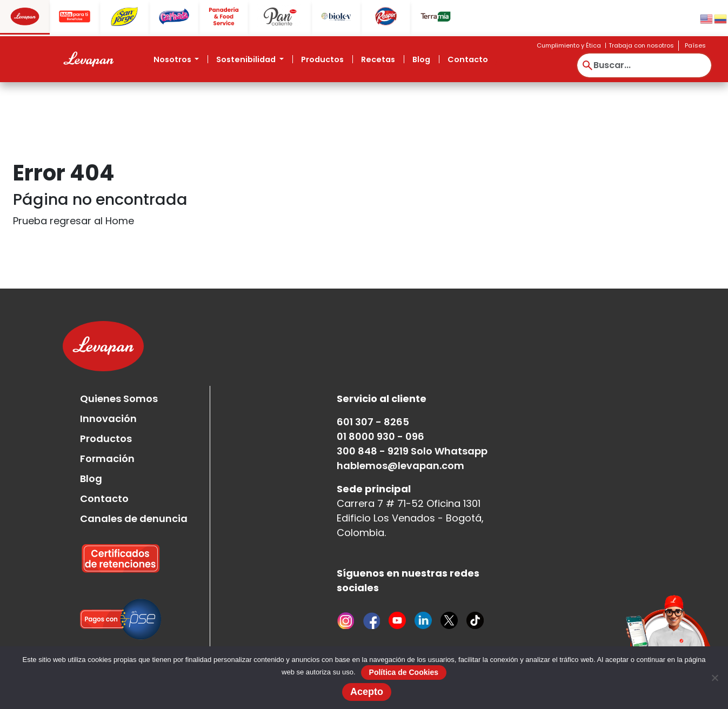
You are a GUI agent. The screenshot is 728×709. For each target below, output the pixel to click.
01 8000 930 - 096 (380, 436)
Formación (107, 459)
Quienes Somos (119, 399)
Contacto (468, 59)
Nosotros (173, 59)
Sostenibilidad (247, 59)
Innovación (108, 419)
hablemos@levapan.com (400, 466)
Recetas (378, 59)
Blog (421, 59)
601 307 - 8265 (373, 422)
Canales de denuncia (134, 519)
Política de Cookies (404, 672)
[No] (714, 678)
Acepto (367, 692)
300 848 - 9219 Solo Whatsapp (412, 451)
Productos (322, 59)
